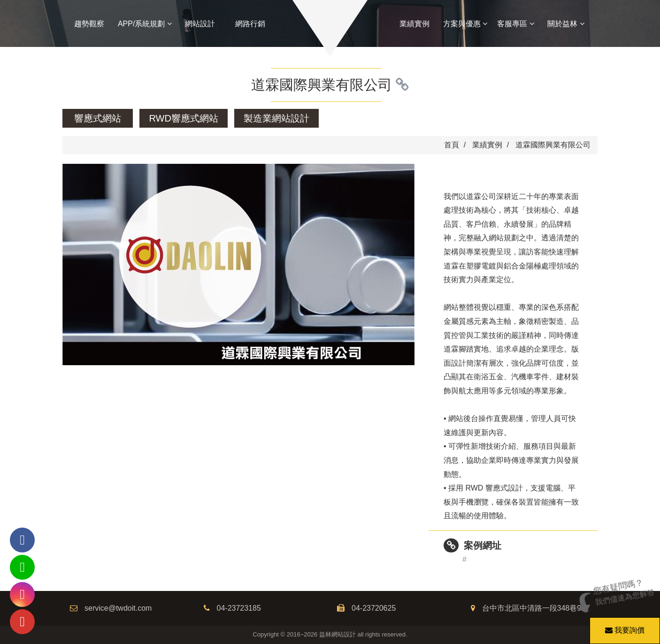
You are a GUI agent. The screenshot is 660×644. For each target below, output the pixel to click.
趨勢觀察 (89, 24)
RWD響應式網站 (183, 118)
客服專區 (515, 24)
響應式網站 (98, 118)
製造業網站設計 (276, 118)
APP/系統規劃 (145, 24)
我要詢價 (623, 626)
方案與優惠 (465, 24)
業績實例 (414, 24)
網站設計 (200, 24)
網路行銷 (250, 24)
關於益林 (566, 24)
